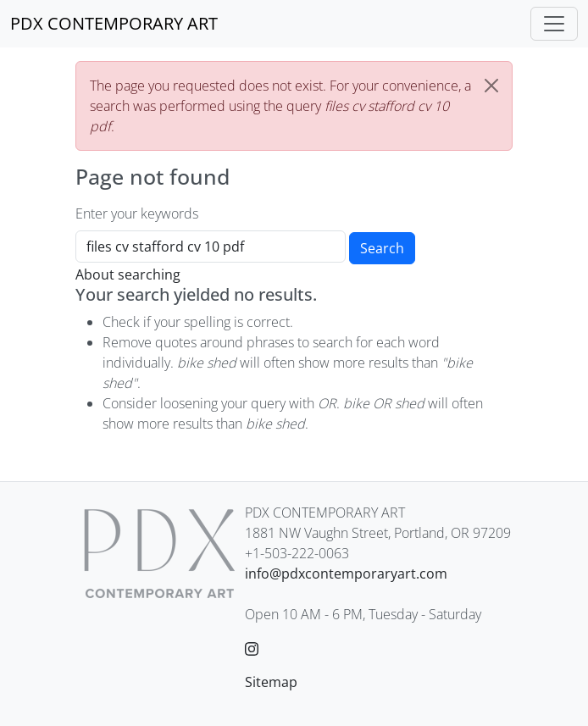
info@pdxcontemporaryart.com (346, 574)
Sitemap (271, 682)
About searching (128, 274)
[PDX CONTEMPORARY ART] (114, 24)
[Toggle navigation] (554, 24)
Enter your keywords (137, 213)
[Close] (491, 86)
